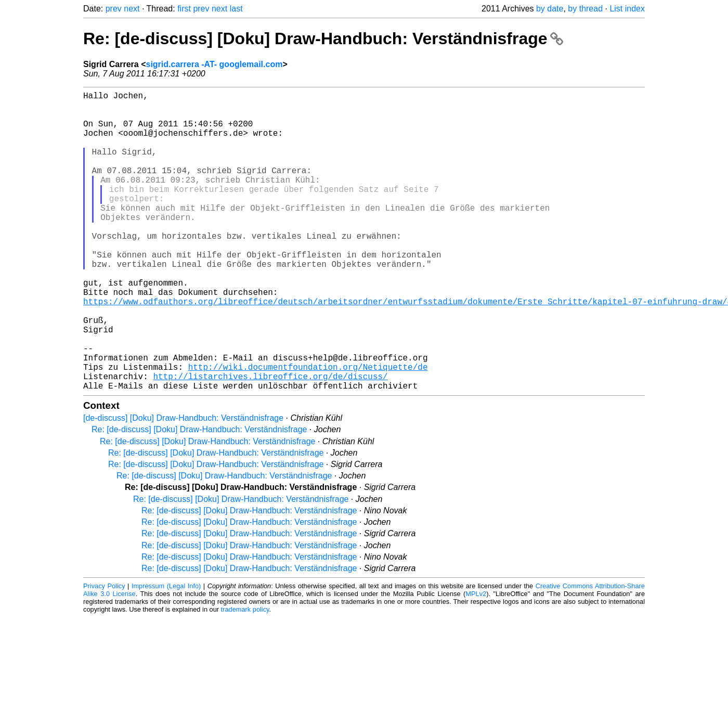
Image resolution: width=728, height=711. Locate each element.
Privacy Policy (104, 652)
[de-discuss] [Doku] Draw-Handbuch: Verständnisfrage (183, 484)
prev (114, 9)
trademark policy (245, 676)
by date (550, 9)
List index (627, 9)
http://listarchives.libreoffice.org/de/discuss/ (270, 441)
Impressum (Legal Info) (166, 652)
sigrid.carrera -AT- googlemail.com (214, 64)
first (184, 9)
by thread (585, 9)
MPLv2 (476, 660)
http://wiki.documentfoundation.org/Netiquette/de (308, 429)
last (236, 9)
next (132, 9)
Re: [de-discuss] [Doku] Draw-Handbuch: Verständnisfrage (323, 38)
